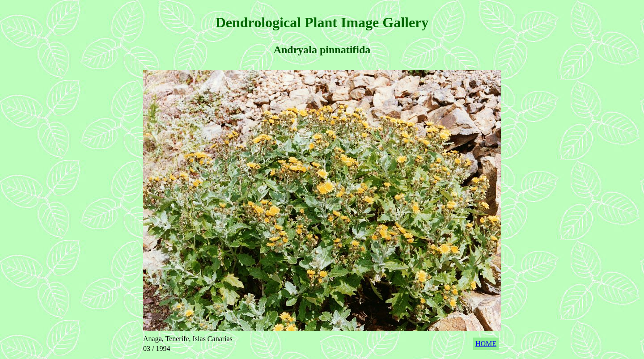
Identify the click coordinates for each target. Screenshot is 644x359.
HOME (486, 344)
